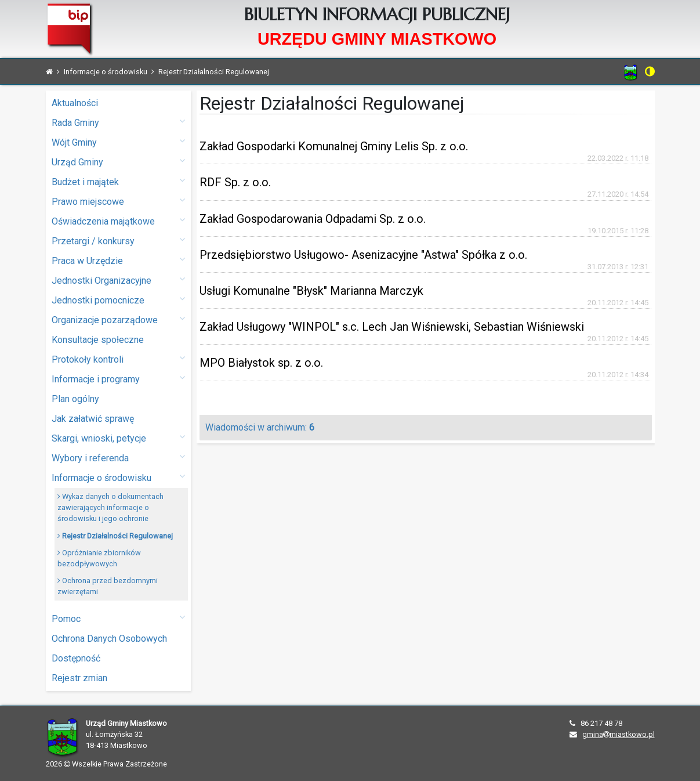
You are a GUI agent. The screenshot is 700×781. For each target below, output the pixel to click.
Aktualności (75, 103)
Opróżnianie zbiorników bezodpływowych (99, 558)
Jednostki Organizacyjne (118, 280)
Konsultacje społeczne (98, 340)
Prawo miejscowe (118, 201)
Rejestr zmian (79, 678)
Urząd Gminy (118, 162)
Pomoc (118, 618)
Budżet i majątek (118, 181)
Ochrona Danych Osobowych (109, 639)
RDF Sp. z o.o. (235, 182)
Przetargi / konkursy (118, 241)
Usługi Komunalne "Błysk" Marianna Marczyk (311, 291)
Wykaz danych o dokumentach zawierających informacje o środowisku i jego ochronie (110, 507)
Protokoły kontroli (118, 359)
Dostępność (76, 658)
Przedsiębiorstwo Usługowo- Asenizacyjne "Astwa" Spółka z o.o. (363, 255)
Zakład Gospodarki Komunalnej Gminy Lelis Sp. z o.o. (334, 146)
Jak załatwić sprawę (93, 419)
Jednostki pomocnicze (118, 300)
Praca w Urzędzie (118, 260)
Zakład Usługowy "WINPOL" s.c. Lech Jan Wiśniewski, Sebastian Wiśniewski (392, 327)
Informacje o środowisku (118, 477)
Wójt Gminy (118, 142)
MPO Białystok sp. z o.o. (261, 363)
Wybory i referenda (118, 458)
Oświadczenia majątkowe (118, 221)
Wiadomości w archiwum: (260, 427)
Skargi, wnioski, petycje (118, 438)
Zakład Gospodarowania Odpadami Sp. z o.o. (313, 219)
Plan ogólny (75, 399)
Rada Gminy (118, 122)
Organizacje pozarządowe (118, 319)
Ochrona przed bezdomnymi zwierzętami (108, 586)
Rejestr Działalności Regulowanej (115, 536)
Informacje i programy (118, 379)
